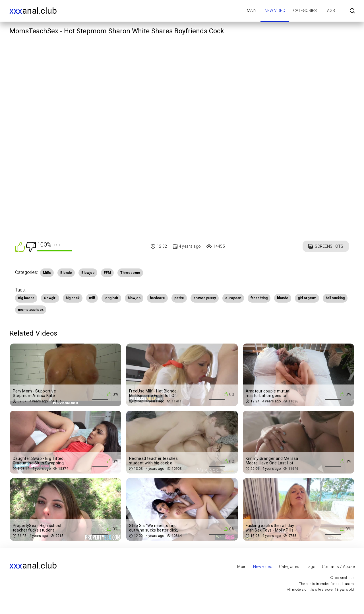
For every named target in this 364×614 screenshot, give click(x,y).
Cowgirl (50, 298)
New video (275, 11)
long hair (111, 298)
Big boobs (26, 298)
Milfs (47, 273)
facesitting (259, 298)
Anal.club (33, 11)
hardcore (157, 298)
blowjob (134, 298)
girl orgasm (307, 298)
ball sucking (335, 298)
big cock (73, 298)
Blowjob (88, 273)
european (233, 298)
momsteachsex (31, 310)
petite (179, 298)
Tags (330, 11)
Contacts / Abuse (338, 567)
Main (252, 11)
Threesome (130, 273)
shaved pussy (205, 298)
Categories (305, 11)
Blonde (66, 273)
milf (92, 298)
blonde (283, 298)
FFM (107, 273)
